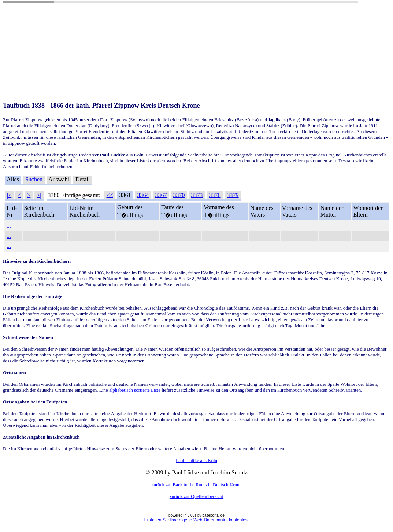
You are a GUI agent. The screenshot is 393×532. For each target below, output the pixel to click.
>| (39, 195)
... (9, 226)
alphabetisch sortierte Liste (135, 390)
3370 (179, 195)
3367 (161, 195)
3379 (233, 195)
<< (110, 195)
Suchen (34, 179)
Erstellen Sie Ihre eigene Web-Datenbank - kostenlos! (196, 520)
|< (9, 195)
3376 (215, 195)
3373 (197, 195)
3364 (143, 195)
